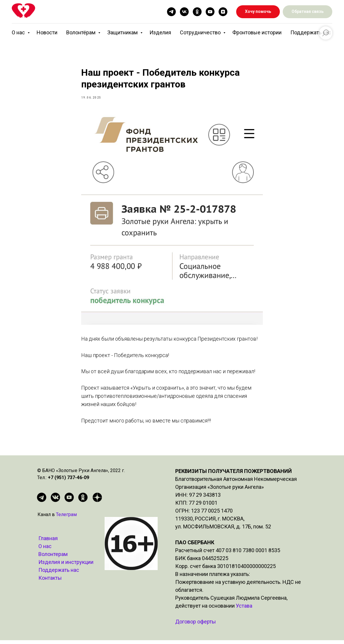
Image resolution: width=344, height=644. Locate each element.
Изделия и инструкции (66, 566)
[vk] (184, 12)
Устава (244, 610)
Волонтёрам (81, 32)
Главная (48, 542)
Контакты (50, 582)
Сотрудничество (201, 32)
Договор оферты (196, 625)
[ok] (197, 12)
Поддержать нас (311, 32)
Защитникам (123, 32)
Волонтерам (53, 558)
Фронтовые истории (257, 32)
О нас (19, 32)
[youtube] (210, 12)
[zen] (223, 12)
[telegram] (171, 12)
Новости (47, 32)
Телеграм (66, 518)
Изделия (160, 32)
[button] (308, 12)
